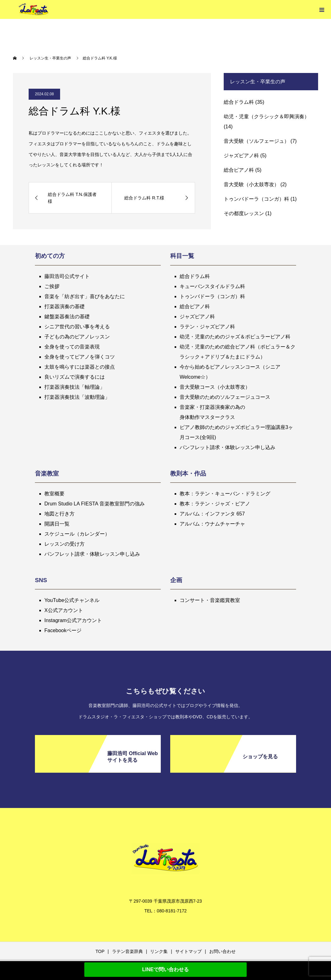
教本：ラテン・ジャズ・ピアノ (215, 504)
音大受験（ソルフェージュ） (256, 141)
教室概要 (54, 494)
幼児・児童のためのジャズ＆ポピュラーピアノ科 (235, 337)
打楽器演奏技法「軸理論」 (75, 387)
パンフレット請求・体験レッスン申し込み (227, 447)
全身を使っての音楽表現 (72, 347)
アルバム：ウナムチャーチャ (212, 524)
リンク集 (159, 951)
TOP (100, 951)
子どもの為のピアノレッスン (77, 337)
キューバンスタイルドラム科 (212, 286)
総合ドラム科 (239, 102)
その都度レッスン (244, 213)
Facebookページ (63, 630)
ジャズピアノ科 (241, 156)
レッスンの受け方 (65, 544)
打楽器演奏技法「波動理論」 (77, 397)
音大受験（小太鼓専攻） (251, 184)
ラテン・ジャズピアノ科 (207, 327)
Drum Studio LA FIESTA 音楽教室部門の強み (95, 504)
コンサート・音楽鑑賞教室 (210, 600)
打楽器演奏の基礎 (65, 306)
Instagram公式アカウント (73, 620)
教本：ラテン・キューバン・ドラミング (225, 494)
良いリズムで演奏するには (75, 377)
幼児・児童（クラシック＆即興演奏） (266, 117)
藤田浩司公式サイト (67, 276)
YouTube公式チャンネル (72, 600)
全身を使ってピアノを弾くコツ (80, 357)
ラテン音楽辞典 (127, 951)
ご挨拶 (52, 286)
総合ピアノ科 (239, 170)
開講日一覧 (57, 524)
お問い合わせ (222, 951)
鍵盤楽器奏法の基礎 (67, 317)
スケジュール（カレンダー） (77, 534)
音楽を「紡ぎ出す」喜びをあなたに (85, 296)
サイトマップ (188, 951)
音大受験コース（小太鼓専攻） (215, 387)
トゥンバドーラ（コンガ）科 (256, 199)
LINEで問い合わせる (165, 969)
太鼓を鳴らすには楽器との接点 (80, 367)
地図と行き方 (59, 514)
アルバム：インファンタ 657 (212, 514)
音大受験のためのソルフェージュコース (225, 397)
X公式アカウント (64, 610)
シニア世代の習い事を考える (77, 327)
